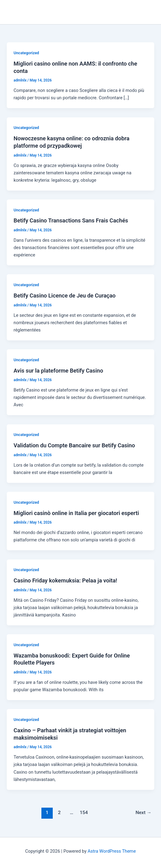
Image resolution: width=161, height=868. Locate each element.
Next (144, 813)
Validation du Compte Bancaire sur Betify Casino (74, 445)
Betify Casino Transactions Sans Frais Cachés (71, 220)
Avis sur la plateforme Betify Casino (58, 371)
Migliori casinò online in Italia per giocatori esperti (76, 513)
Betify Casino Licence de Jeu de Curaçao (65, 296)
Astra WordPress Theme (112, 851)
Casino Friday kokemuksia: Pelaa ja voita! (65, 580)
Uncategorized (26, 53)
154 (84, 813)
